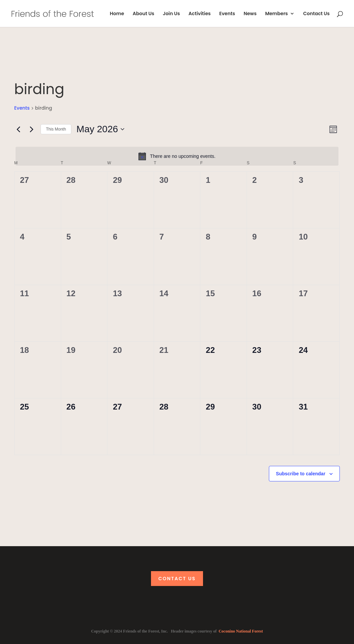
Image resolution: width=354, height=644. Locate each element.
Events (227, 14)
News (250, 14)
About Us (144, 14)
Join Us (171, 14)
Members (276, 14)
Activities (200, 14)
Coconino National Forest (241, 631)
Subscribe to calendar (301, 474)
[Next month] (31, 129)
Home (117, 14)
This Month (56, 129)
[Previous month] (18, 129)
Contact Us (317, 14)
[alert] (177, 156)
